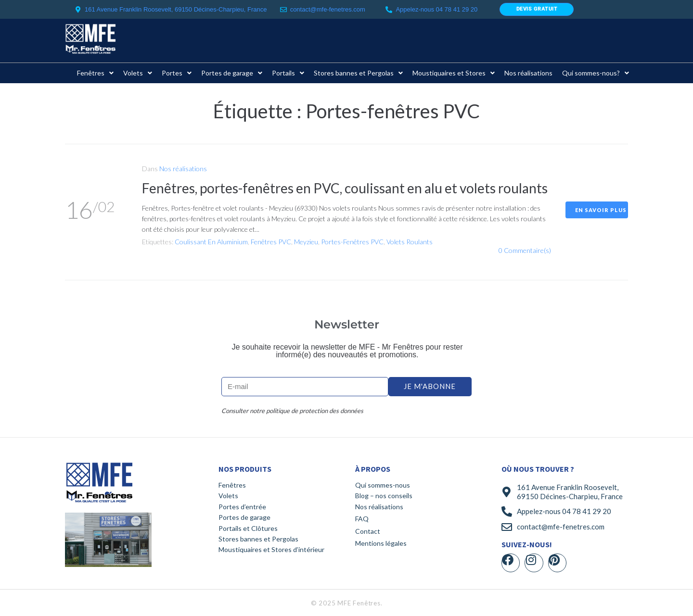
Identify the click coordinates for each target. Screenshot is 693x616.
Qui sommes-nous (383, 485)
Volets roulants (410, 242)
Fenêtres (232, 485)
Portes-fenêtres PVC (352, 242)
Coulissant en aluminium (211, 242)
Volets (228, 496)
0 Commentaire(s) (525, 250)
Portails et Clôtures (248, 528)
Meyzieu (306, 242)
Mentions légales (381, 543)
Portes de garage (244, 517)
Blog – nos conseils (384, 496)
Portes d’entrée (242, 507)
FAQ (362, 519)
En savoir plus (601, 210)
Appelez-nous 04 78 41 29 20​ (436, 9)
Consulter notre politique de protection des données (292, 411)
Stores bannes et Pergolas (258, 539)
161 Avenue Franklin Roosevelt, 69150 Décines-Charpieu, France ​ (177, 9)
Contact (368, 531)
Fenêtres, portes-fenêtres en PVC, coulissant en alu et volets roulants (345, 188)
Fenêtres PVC (271, 242)
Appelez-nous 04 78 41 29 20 (564, 511)
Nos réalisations (183, 169)
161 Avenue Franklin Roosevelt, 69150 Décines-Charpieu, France (570, 492)
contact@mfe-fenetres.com (328, 9)
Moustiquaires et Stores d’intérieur (271, 549)
